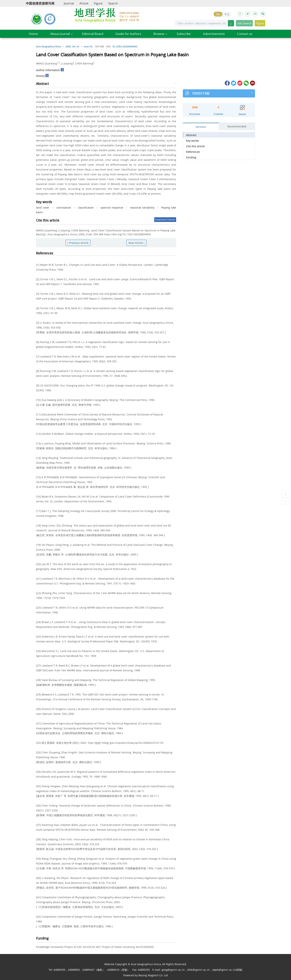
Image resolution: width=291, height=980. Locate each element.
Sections (201, 127)
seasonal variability (142, 208)
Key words (192, 141)
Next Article (136, 243)
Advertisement (214, 34)
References (193, 152)
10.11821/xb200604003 (125, 47)
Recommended (237, 126)
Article (84, 3)
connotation (64, 208)
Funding (191, 157)
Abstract (191, 135)
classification (86, 208)
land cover (43, 208)
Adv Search (244, 23)
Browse (159, 34)
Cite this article (195, 146)
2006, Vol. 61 (72, 47)
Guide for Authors (128, 34)
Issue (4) (88, 47)
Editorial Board (93, 34)
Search (113, 3)
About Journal (60, 34)
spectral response (112, 208)
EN (218, 14)
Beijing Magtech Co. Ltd (153, 975)
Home (33, 34)
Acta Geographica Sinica (49, 47)
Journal (69, 3)
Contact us (245, 34)
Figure (98, 3)
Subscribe (184, 34)
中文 (227, 14)
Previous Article (78, 243)
